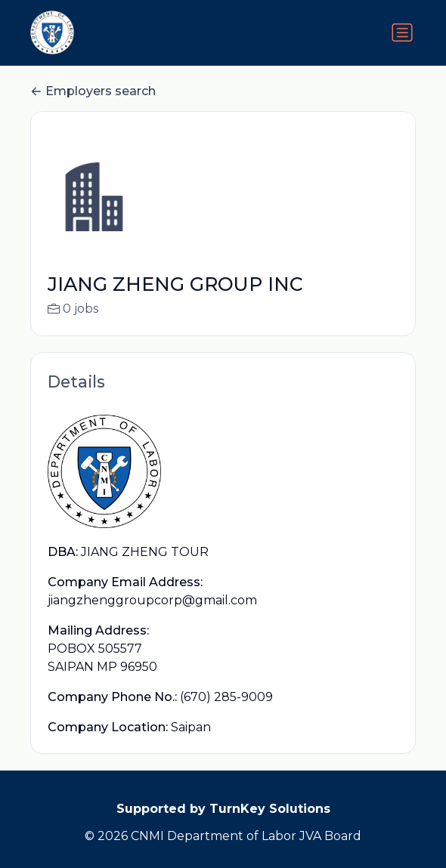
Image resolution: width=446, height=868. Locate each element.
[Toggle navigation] (402, 32)
